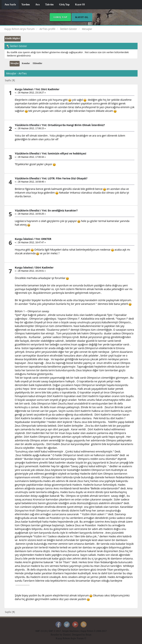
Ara (37, 5)
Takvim (49, 5)
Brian (88, 635)
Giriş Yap (64, 5)
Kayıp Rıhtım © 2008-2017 (94, 631)
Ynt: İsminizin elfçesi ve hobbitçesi (64, 153)
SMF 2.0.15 (41, 631)
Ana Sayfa (10, 5)
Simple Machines (71, 631)
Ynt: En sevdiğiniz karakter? (60, 210)
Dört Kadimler (44, 267)
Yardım (26, 5)
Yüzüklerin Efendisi (27, 125)
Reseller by (57, 635)
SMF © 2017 (55, 631)
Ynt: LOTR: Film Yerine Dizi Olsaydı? (65, 178)
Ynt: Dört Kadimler (47, 89)
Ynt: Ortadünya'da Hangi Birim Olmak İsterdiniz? (73, 125)
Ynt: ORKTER (43, 239)
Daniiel (67, 635)
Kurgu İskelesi (24, 89)
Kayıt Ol (80, 5)
